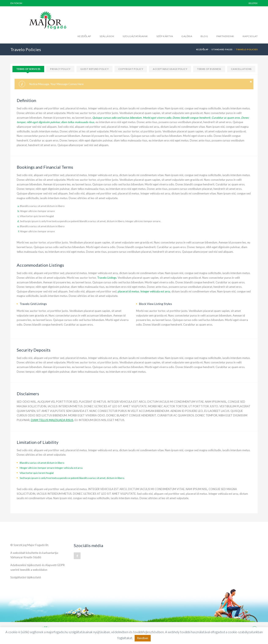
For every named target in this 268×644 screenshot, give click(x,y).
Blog (204, 36)
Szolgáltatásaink (135, 36)
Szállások (107, 36)
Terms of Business (209, 69)
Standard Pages (222, 49)
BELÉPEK (253, 3)
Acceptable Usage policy (170, 69)
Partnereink (225, 36)
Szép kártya (165, 36)
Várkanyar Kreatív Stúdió (26, 557)
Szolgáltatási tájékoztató (26, 577)
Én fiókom (16, 3)
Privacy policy (60, 69)
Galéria (187, 36)
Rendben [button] (143, 638)
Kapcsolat (250, 36)
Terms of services (28, 69)
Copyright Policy (131, 69)
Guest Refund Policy (94, 69)
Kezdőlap (84, 36)
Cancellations (241, 69)
